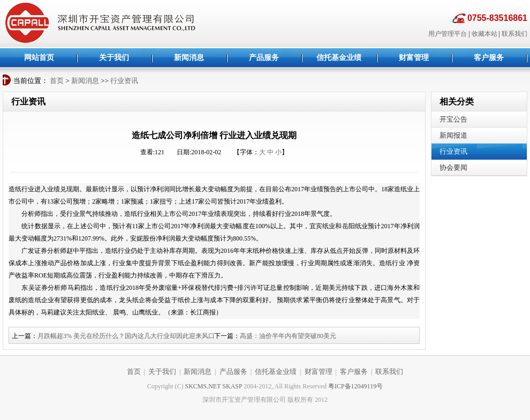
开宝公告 (453, 119)
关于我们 (162, 372)
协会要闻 (453, 167)
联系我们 (514, 34)
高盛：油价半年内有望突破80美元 (288, 336)
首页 (57, 81)
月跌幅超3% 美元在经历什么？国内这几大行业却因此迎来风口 (126, 336)
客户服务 (354, 372)
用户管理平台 (448, 34)
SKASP (232, 386)
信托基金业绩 (276, 372)
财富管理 (319, 372)
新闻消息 (85, 81)
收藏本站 (484, 34)
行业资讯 (124, 81)
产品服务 (233, 372)
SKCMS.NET (203, 386)
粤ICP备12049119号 (355, 386)
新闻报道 (453, 135)
